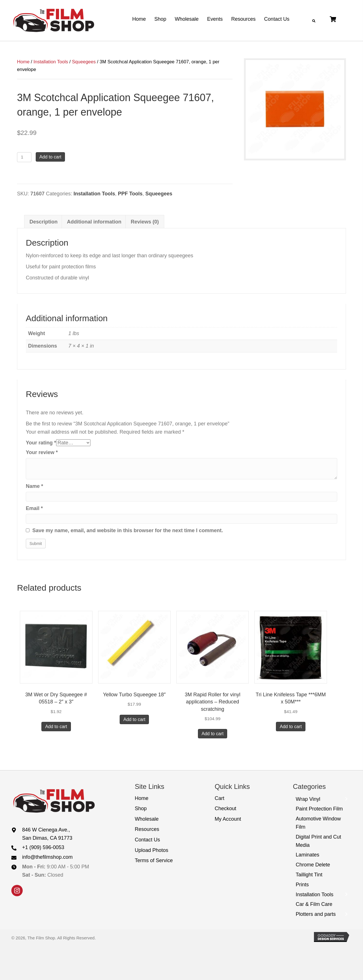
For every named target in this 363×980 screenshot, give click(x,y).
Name (34, 486)
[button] (17, 891)
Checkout (225, 808)
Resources (147, 829)
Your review (42, 452)
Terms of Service (154, 860)
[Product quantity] (24, 157)
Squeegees (84, 62)
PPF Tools (130, 194)
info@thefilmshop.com (47, 857)
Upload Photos (151, 850)
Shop (141, 808)
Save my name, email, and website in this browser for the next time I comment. (128, 530)
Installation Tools (51, 62)
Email (34, 508)
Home (23, 62)
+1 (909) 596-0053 (43, 847)
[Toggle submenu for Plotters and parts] (346, 914)
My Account (228, 819)
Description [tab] (44, 222)
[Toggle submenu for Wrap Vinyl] (346, 799)
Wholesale (147, 819)
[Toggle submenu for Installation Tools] (346, 895)
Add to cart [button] (56, 727)
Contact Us (147, 840)
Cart (220, 798)
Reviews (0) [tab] (145, 222)
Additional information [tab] (94, 222)
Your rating (41, 443)
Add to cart (50, 157)
